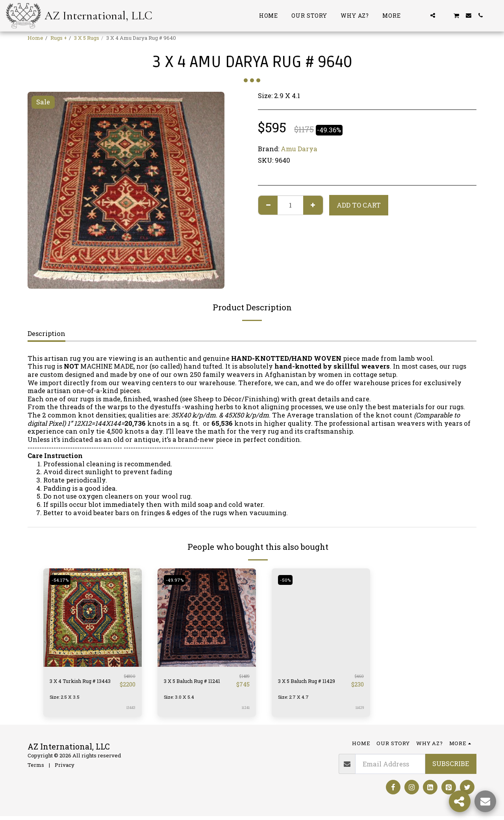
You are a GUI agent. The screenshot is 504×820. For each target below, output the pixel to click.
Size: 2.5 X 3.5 (66, 700)
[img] (93, 618)
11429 (359, 711)
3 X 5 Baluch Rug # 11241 (194, 683)
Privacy (65, 768)
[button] (421, 15)
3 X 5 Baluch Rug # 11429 (308, 683)
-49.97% (177, 580)
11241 (245, 711)
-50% (287, 580)
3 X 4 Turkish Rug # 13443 (82, 683)
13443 (130, 711)
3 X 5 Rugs (87, 38)
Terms (36, 768)
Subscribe (451, 767)
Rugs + (59, 38)
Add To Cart (359, 205)
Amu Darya (299, 149)
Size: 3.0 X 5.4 (181, 700)
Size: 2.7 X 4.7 (295, 700)
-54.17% (62, 580)
